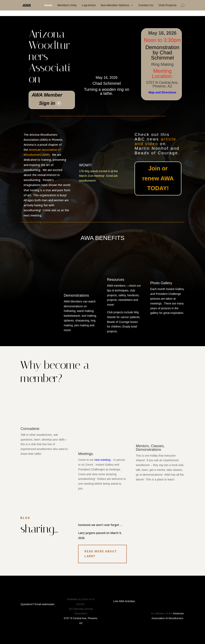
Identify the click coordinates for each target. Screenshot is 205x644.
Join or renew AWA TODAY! (158, 178)
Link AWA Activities (124, 601)
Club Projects (167, 5)
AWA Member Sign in (47, 99)
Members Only (67, 5)
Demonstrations (76, 295)
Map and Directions (162, 92)
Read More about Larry (101, 554)
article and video (155, 141)
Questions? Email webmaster (38, 604)
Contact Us (146, 5)
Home (48, 5)
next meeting (102, 460)
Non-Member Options (115, 5)
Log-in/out (89, 5)
